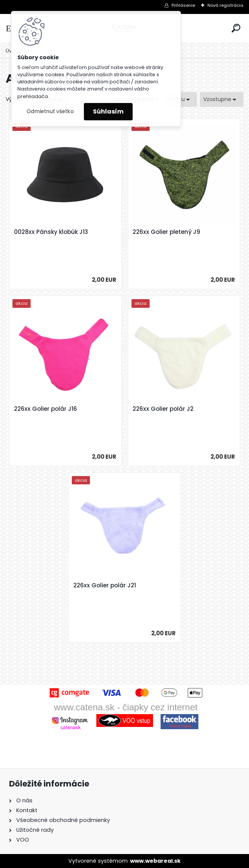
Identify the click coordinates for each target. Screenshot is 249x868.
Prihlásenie (183, 5)
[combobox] (181, 99)
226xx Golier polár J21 (105, 585)
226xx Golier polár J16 (46, 409)
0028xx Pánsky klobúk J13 (51, 232)
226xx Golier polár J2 (163, 409)
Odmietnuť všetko (50, 111)
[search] (236, 28)
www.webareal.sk (155, 861)
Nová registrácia (225, 5)
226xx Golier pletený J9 (166, 232)
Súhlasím (108, 111)
